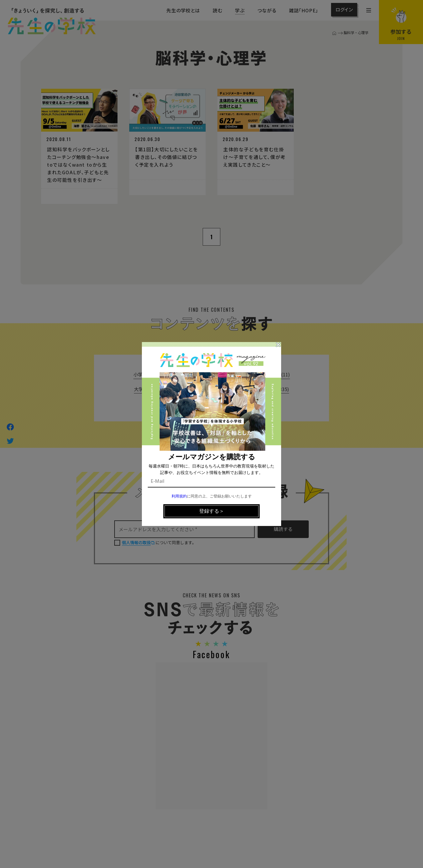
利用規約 (179, 496)
